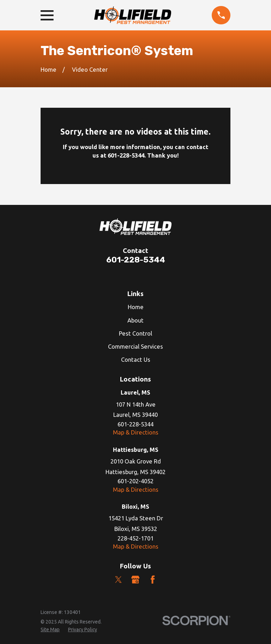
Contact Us (136, 359)
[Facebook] (153, 580)
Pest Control (135, 333)
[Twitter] (118, 580)
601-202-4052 (135, 481)
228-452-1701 (135, 538)
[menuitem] (50, 630)
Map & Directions (136, 432)
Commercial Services (135, 346)
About (135, 320)
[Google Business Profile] (135, 580)
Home (136, 307)
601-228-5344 (136, 260)
